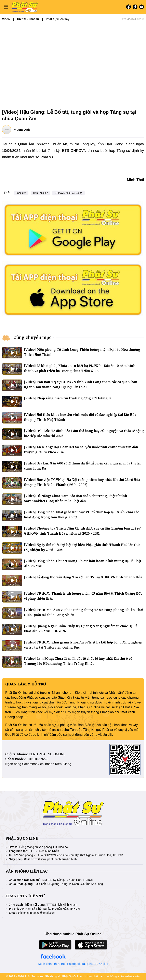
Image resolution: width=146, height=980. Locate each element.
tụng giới (21, 193)
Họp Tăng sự (40, 193)
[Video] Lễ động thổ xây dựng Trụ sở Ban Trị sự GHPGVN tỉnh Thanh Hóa (83, 577)
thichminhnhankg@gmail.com (37, 913)
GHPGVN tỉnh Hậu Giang (68, 193)
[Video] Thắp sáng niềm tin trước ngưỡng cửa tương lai (68, 398)
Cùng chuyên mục (32, 337)
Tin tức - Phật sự (28, 19)
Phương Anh (21, 130)
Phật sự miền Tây (57, 19)
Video (6, 19)
